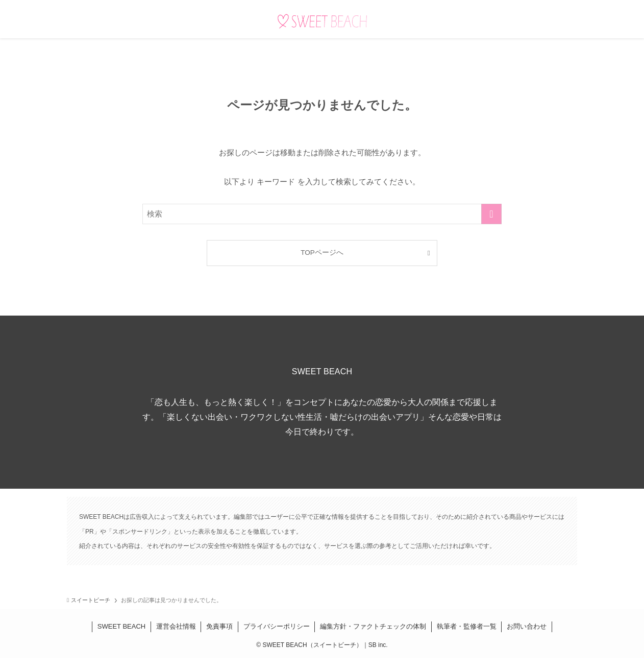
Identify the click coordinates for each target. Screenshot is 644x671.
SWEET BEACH (121, 626)
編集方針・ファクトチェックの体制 (373, 626)
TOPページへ (322, 253)
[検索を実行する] (491, 214)
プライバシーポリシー (277, 626)
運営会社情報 (176, 626)
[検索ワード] (322, 214)
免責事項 (219, 626)
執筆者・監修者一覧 (467, 626)
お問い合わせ (527, 626)
